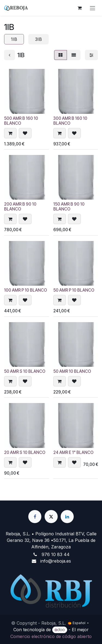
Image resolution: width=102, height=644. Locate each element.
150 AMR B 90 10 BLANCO (69, 207)
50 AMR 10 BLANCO (72, 372)
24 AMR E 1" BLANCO (73, 452)
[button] (10, 133)
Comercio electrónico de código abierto (51, 636)
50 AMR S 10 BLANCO (25, 372)
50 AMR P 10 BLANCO (74, 290)
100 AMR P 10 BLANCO (26, 290)
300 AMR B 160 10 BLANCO (70, 121)
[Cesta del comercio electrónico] (79, 8)
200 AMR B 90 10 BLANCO (20, 207)
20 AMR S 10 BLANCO (25, 452)
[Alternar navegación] (92, 8)
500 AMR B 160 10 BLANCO (21, 121)
